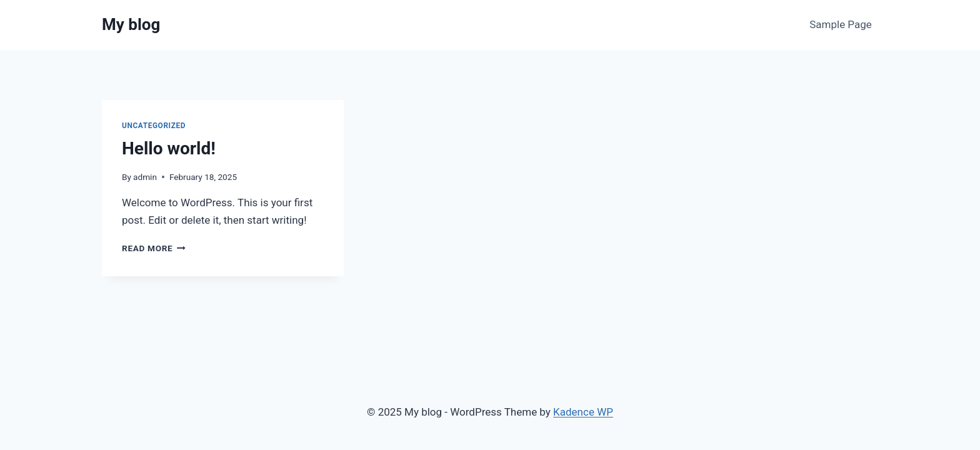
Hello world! (169, 148)
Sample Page (841, 24)
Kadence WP (583, 412)
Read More (154, 248)
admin (145, 177)
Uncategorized (154, 126)
